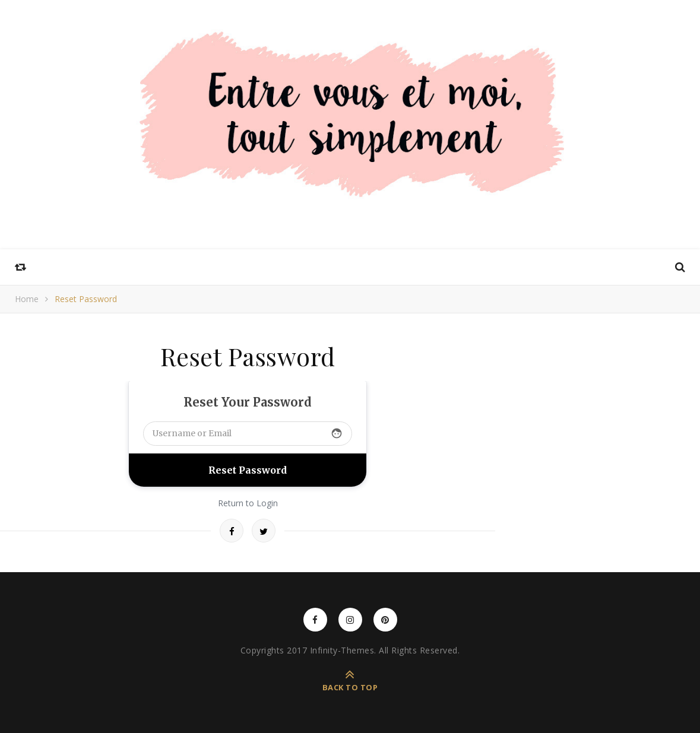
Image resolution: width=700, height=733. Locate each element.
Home (27, 299)
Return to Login (248, 503)
